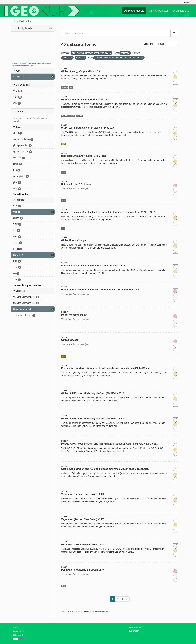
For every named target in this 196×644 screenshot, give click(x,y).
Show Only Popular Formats (27, 285)
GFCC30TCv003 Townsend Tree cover (83, 544)
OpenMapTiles (44, 63)
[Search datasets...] (116, 33)
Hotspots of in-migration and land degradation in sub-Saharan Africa (100, 290)
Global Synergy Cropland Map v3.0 (81, 71)
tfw (71, 88)
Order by (148, 44)
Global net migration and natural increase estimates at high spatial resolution (105, 469)
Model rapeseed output (74, 315)
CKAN (134, 631)
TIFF (64, 172)
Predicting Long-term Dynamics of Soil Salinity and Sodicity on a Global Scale (105, 368)
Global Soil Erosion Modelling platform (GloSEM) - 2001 (92, 419)
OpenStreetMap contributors (22, 66)
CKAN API (18, 635)
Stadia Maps (18, 63)
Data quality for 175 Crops (76, 184)
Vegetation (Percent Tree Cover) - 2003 (83, 519)
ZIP (63, 229)
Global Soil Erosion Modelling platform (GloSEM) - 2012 (92, 393)
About (16, 628)
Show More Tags (21, 194)
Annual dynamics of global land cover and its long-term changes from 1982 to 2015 (108, 212)
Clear (50, 28)
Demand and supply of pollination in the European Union (93, 266)
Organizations (181, 11)
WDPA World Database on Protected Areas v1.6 (88, 128)
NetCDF (65, 116)
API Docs (106, 611)
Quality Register (158, 11)
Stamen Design (31, 63)
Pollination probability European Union (83, 570)
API (96, 611)
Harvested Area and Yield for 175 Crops (83, 156)
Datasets (25, 21)
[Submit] (174, 33)
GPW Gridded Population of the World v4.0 (85, 100)
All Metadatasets (134, 11)
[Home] (15, 21)
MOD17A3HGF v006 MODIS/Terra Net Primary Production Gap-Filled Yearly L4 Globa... (110, 444)
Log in (187, 2)
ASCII (72, 116)
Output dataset (70, 340)
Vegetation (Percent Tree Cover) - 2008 (83, 494)
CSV (64, 144)
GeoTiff (65, 88)
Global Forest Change (74, 240)
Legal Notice (19, 631)
